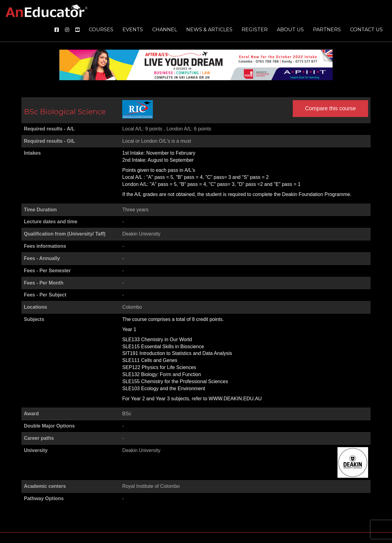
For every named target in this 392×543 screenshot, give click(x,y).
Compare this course (330, 108)
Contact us (366, 30)
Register (255, 30)
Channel (165, 30)
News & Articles (209, 30)
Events (133, 30)
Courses (101, 30)
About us (290, 30)
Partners (327, 30)
